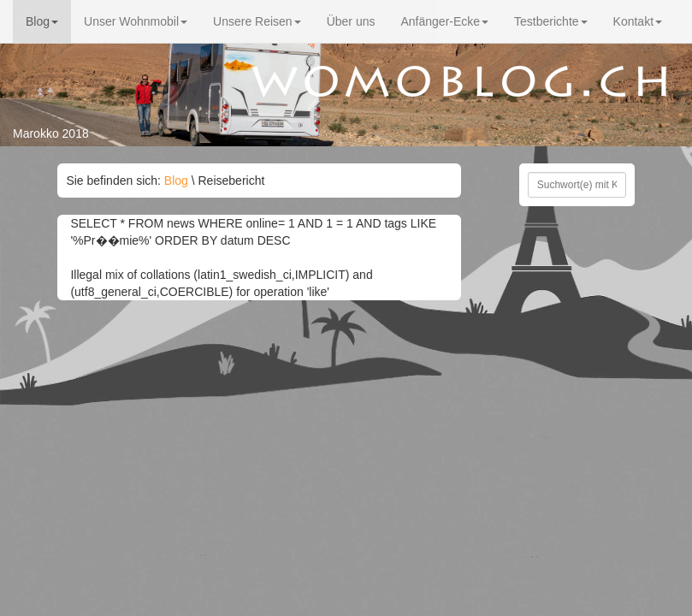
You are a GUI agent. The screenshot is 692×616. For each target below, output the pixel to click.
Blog (42, 21)
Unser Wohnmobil (136, 21)
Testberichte (550, 21)
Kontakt (638, 21)
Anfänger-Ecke (444, 21)
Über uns (351, 21)
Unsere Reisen (257, 21)
